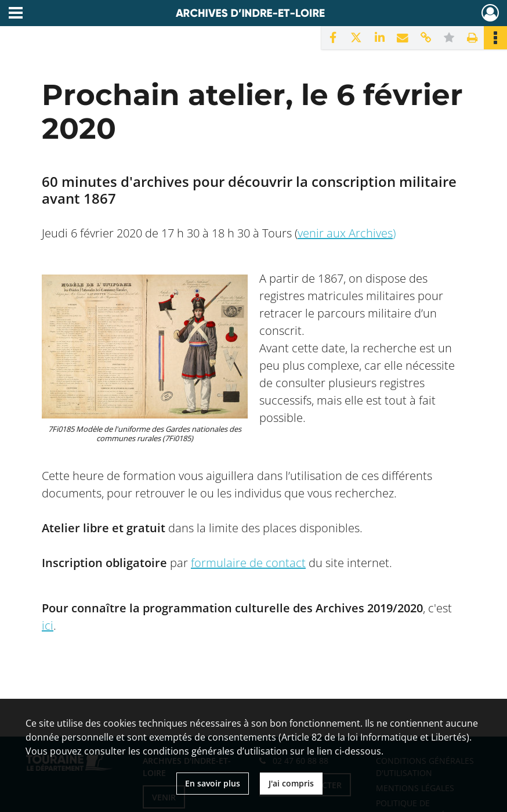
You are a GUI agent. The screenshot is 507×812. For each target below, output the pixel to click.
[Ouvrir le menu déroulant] (16, 14)
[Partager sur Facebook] (333, 38)
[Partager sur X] (356, 38)
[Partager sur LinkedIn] (379, 38)
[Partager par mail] (403, 38)
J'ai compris (291, 783)
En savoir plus (213, 783)
